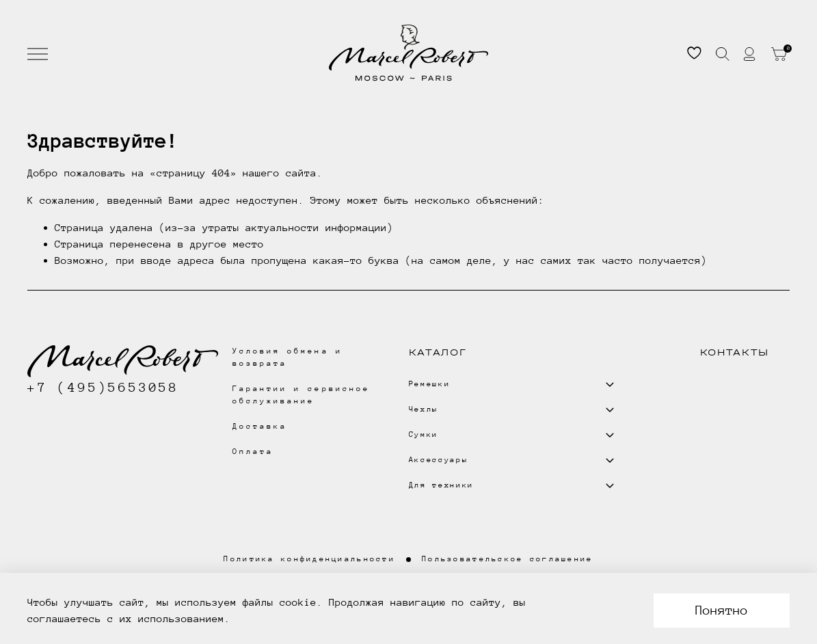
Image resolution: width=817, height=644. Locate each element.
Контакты (735, 352)
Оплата (253, 452)
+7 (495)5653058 (103, 387)
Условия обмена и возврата (287, 357)
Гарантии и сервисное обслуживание (301, 395)
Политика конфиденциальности (309, 559)
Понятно (722, 610)
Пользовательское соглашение (508, 559)
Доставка (260, 426)
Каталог (438, 352)
